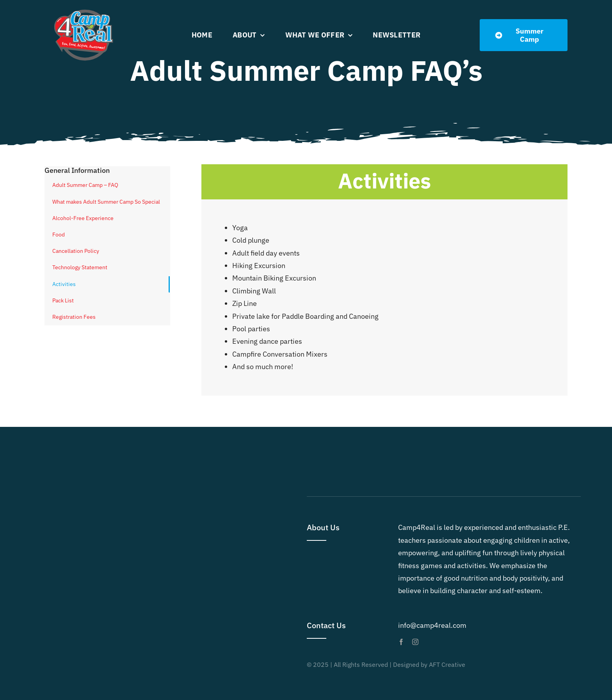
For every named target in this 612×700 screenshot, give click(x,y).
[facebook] (401, 642)
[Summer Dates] (524, 35)
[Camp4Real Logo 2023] (84, 9)
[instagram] (415, 642)
